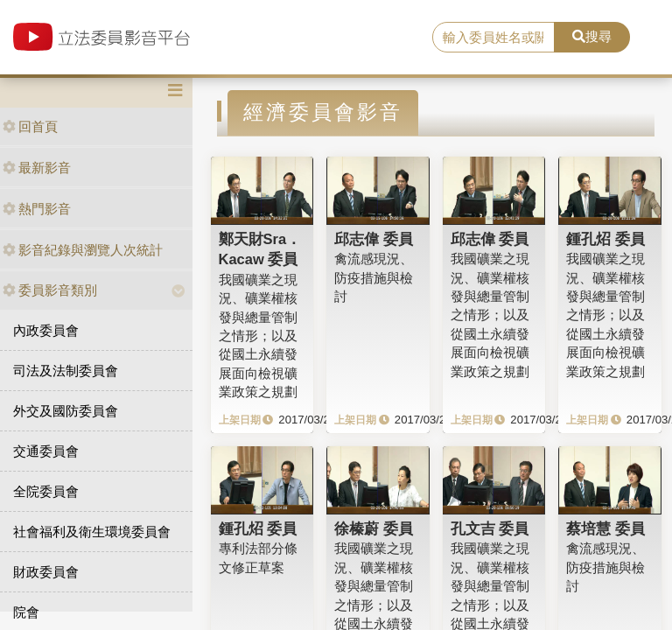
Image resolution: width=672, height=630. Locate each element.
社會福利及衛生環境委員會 (92, 532)
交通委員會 (46, 451)
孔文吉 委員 (490, 528)
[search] (493, 38)
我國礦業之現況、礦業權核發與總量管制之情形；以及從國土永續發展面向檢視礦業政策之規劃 (258, 336)
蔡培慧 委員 (605, 528)
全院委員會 (46, 491)
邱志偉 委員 (374, 239)
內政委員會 (46, 330)
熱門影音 (37, 209)
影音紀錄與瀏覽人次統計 (83, 250)
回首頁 (30, 126)
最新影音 (37, 168)
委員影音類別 (50, 290)
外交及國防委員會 (66, 411)
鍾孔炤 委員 (605, 239)
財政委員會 (46, 572)
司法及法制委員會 (66, 371)
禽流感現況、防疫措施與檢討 (374, 277)
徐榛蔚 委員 (374, 528)
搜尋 (592, 36)
